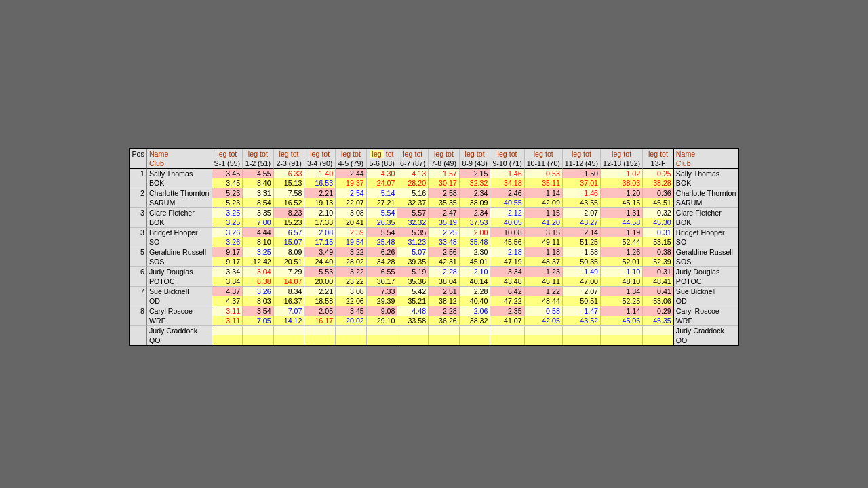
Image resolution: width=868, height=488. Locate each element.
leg (222, 154)
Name (159, 154)
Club (157, 163)
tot (233, 154)
